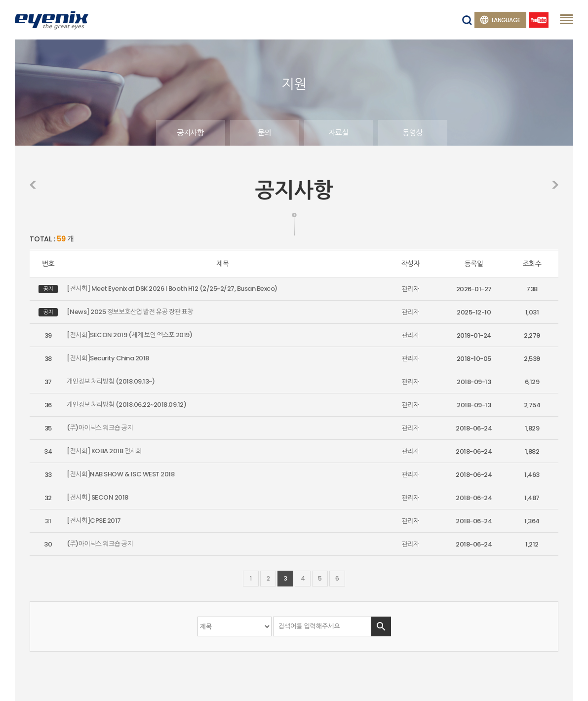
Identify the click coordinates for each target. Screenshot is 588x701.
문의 (264, 133)
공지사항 (190, 133)
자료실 (338, 133)
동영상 (412, 133)
